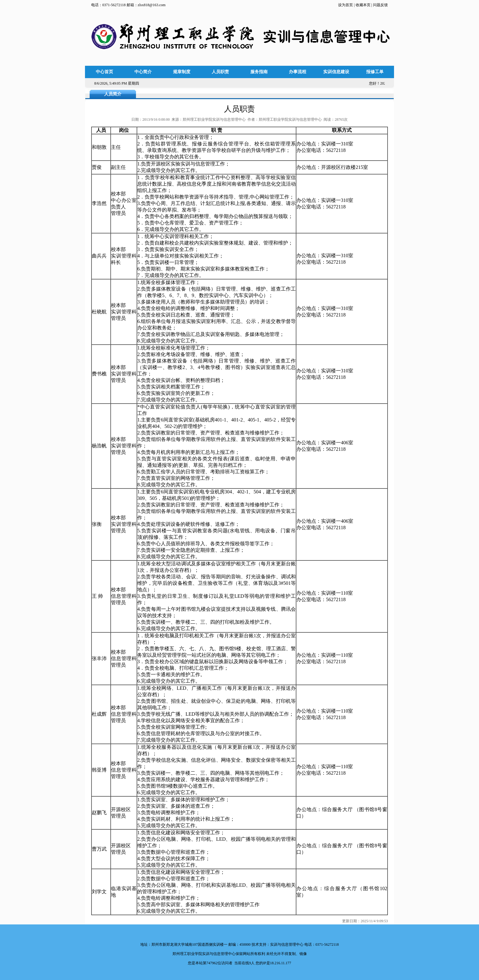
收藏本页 (363, 5)
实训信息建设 (336, 72)
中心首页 (104, 72)
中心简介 (143, 72)
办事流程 (298, 72)
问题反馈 (380, 5)
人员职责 (220, 72)
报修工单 (375, 72)
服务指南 (259, 72)
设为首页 (346, 5)
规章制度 (182, 72)
